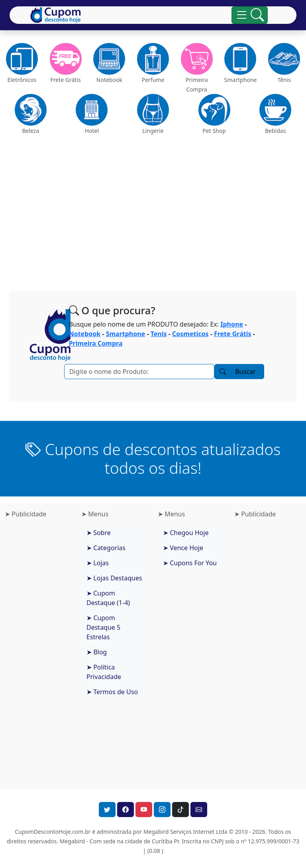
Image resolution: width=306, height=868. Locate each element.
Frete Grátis (233, 334)
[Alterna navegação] (250, 15)
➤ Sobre (99, 533)
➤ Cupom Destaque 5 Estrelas (103, 627)
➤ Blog (97, 652)
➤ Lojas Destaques (114, 578)
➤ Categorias (106, 548)
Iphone (232, 324)
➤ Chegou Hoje (186, 533)
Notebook (85, 334)
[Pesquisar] (139, 372)
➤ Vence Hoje (183, 548)
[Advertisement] (153, 210)
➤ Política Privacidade (104, 672)
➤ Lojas (98, 563)
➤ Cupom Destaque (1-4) (108, 598)
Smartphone (126, 334)
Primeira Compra (96, 343)
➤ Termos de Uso (112, 692)
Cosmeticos (190, 334)
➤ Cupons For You (190, 563)
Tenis (159, 334)
